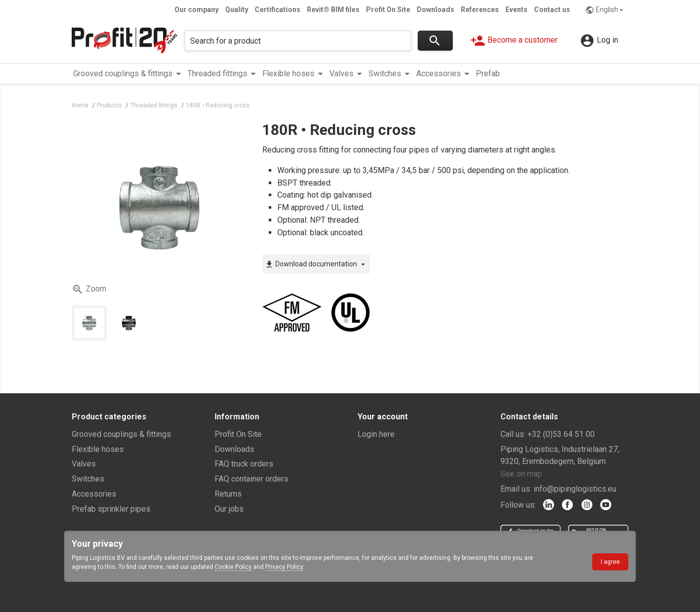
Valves (84, 464)
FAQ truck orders (244, 464)
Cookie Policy (233, 567)
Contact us (552, 10)
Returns (228, 494)
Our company (197, 10)
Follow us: (518, 505)
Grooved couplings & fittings (121, 434)
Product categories (109, 417)
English (605, 10)
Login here (376, 434)
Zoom (89, 289)
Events (516, 10)
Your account (383, 417)
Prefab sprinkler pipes (111, 509)
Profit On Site (388, 10)
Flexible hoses (98, 449)
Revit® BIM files (333, 10)
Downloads (435, 10)
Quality (237, 10)
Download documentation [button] (316, 264)
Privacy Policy (284, 567)
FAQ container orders (251, 479)
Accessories (94, 494)
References (480, 10)
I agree (610, 562)
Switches (88, 479)
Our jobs (229, 509)
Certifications (278, 10)
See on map (521, 474)
